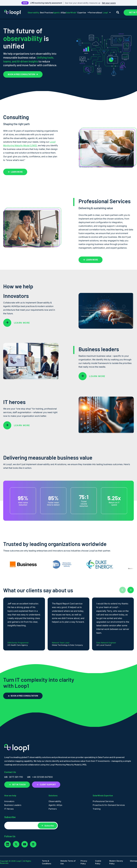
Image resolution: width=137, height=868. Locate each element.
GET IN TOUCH (17, 785)
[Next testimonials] (131, 590)
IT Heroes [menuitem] (9, 809)
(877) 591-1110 (16, 777)
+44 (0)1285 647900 (42, 777)
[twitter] (16, 844)
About (104, 12)
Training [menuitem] (97, 809)
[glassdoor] (33, 844)
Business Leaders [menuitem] (13, 805)
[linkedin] (7, 844)
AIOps (59, 12)
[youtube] (25, 844)
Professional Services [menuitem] (103, 801)
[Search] (118, 12)
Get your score (109, 3)
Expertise (77, 12)
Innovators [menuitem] (9, 801)
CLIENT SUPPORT (46, 785)
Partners (93, 12)
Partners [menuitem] (53, 809)
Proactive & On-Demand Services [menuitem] (109, 805)
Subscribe (49, 826)
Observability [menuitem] (55, 801)
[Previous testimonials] (123, 590)
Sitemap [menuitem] (133, 861)
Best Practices (40, 12)
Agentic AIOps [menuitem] (55, 805)
